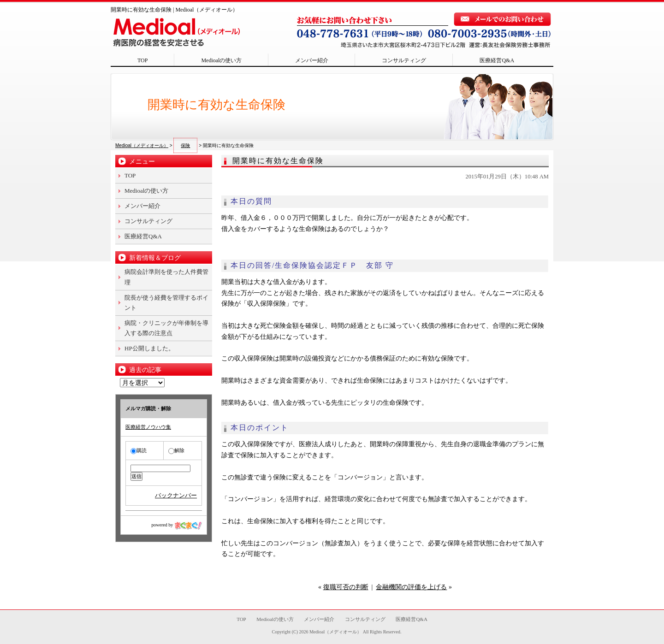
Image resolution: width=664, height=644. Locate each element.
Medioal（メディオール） (335, 632)
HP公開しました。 (149, 348)
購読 (139, 450)
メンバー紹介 (312, 60)
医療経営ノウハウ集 (148, 427)
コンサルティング (404, 60)
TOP (142, 60)
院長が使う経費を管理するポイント (166, 303)
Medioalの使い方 (221, 60)
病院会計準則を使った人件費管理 (166, 277)
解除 (176, 450)
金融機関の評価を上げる (411, 587)
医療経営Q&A (497, 60)
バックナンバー (176, 495)
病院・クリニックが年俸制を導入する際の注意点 (166, 328)
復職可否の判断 (346, 587)
